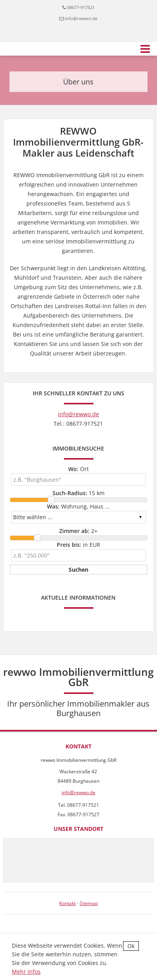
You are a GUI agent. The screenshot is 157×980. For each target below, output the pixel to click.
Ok (131, 946)
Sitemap (89, 903)
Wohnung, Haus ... (78, 506)
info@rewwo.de (81, 18)
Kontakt (67, 903)
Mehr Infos (26, 972)
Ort (78, 469)
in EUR (78, 545)
